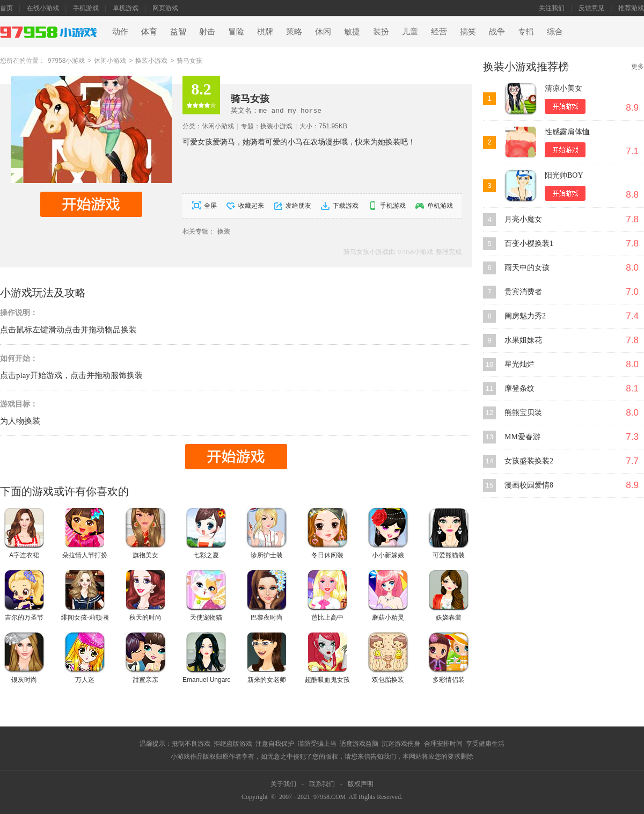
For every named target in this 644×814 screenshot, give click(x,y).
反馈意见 (591, 8)
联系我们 (322, 784)
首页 (6, 8)
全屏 (210, 206)
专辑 (526, 32)
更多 (638, 67)
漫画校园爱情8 (529, 485)
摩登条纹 (519, 388)
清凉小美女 (563, 88)
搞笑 (468, 32)
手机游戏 (86, 8)
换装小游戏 (151, 61)
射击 (207, 32)
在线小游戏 (43, 8)
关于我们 (283, 784)
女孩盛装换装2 (529, 461)
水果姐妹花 (523, 340)
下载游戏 (346, 206)
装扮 (381, 32)
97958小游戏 (66, 61)
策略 (294, 32)
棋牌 (265, 32)
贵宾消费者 (523, 292)
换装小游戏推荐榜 (526, 67)
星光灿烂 (519, 364)
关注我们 (552, 8)
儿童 (410, 32)
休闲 (323, 32)
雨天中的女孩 (527, 268)
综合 (555, 32)
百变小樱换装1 (529, 244)
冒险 (236, 32)
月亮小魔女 (523, 219)
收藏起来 (251, 206)
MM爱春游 (522, 437)
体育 (149, 32)
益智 (178, 32)
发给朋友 (298, 206)
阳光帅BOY (564, 175)
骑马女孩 (189, 61)
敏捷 (352, 32)
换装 (224, 231)
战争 (497, 32)
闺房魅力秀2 (525, 316)
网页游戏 (165, 8)
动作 (120, 32)
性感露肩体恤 (567, 132)
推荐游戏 (631, 8)
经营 (439, 32)
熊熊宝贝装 (523, 413)
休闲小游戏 (110, 61)
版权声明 (361, 784)
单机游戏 (126, 8)
